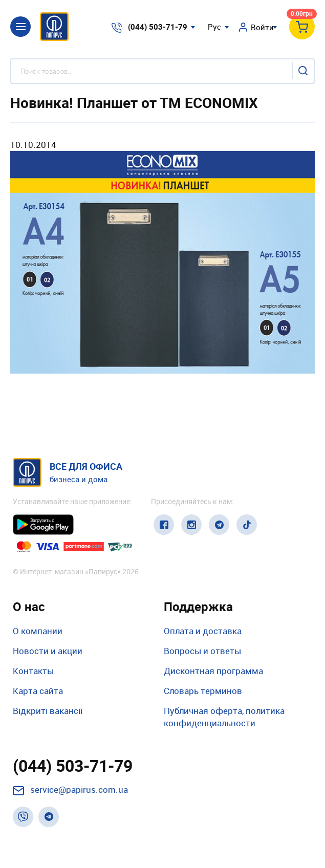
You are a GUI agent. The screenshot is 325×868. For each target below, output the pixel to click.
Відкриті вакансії (48, 711)
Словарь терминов (203, 691)
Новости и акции (48, 651)
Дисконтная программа (213, 671)
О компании (38, 631)
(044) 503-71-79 (158, 27)
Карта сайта (38, 691)
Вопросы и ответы (202, 651)
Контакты (33, 671)
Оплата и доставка (203, 631)
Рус (214, 27)
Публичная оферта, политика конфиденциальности (224, 717)
